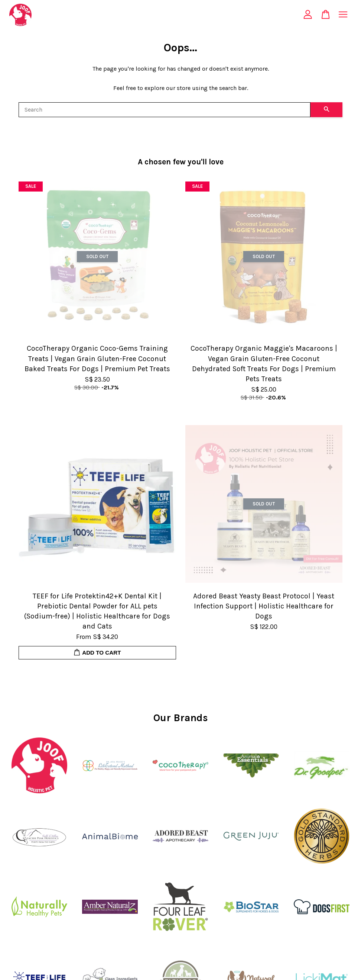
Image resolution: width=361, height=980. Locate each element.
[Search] (165, 110)
